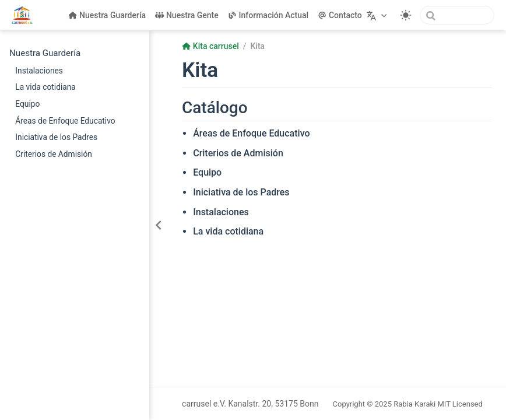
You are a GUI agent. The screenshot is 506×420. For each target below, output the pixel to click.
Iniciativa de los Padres (56, 137)
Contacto (340, 15)
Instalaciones (39, 71)
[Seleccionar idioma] (378, 15)
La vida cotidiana (45, 87)
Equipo (27, 104)
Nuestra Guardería (107, 15)
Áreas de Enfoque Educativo (65, 121)
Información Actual (268, 15)
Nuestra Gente (187, 15)
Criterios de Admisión (54, 154)
